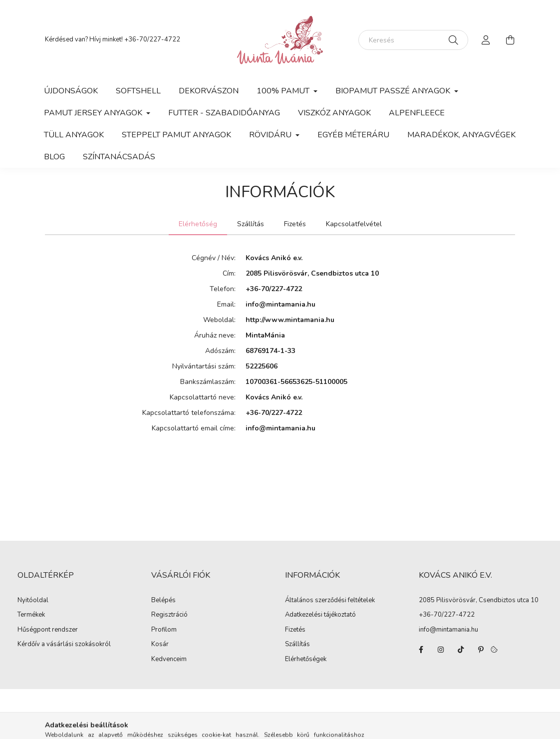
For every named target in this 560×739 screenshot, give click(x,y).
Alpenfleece (417, 113)
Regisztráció (169, 615)
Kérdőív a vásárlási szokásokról (64, 645)
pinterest (481, 650)
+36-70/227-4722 (152, 39)
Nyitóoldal (33, 601)
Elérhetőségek (306, 660)
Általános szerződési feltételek (330, 601)
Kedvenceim (169, 660)
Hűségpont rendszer (48, 630)
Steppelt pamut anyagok (176, 135)
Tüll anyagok (74, 135)
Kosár (160, 645)
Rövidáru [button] (271, 135)
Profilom (164, 630)
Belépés (163, 601)
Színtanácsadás (119, 157)
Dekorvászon (209, 91)
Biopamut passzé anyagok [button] (394, 91)
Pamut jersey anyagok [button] (94, 113)
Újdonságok (71, 91)
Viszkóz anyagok (334, 113)
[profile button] (486, 40)
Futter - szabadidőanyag (224, 113)
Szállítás (297, 645)
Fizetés (295, 630)
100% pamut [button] (284, 91)
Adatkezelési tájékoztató (320, 615)
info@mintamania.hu (280, 304)
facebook (421, 650)
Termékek (31, 615)
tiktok (461, 650)
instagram (441, 650)
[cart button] (510, 40)
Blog (54, 157)
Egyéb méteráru (353, 135)
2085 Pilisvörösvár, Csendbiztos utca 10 (479, 600)
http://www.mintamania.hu (290, 320)
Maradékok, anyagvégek (461, 135)
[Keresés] (413, 40)
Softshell (138, 91)
